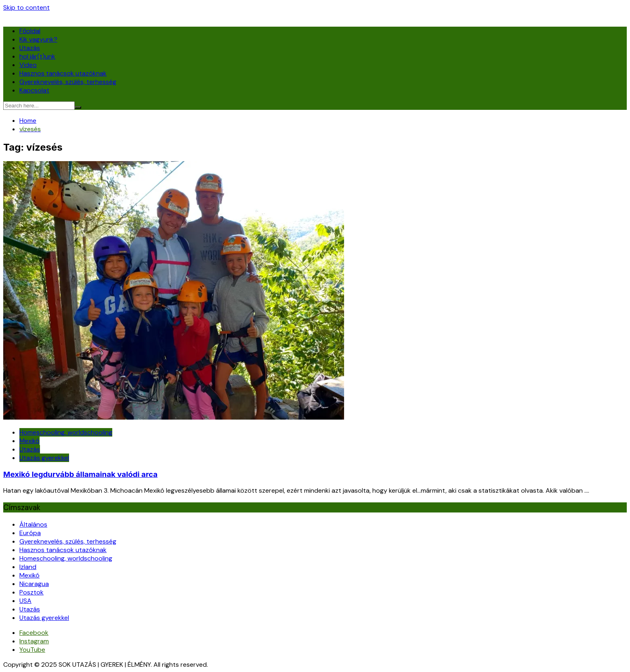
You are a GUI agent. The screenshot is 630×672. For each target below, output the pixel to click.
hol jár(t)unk (37, 56)
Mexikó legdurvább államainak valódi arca (80, 474)
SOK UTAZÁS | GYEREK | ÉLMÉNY (49, 16)
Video (28, 65)
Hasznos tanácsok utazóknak (63, 73)
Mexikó (29, 441)
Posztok (31, 592)
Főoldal (30, 31)
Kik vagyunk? (38, 39)
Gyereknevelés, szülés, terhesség (68, 82)
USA (25, 601)
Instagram (34, 641)
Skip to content (26, 7)
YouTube (32, 650)
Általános (33, 524)
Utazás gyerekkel (44, 458)
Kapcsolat (34, 90)
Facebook (34, 633)
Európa (30, 533)
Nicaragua (34, 584)
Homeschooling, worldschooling (66, 432)
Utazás (30, 48)
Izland (28, 567)
